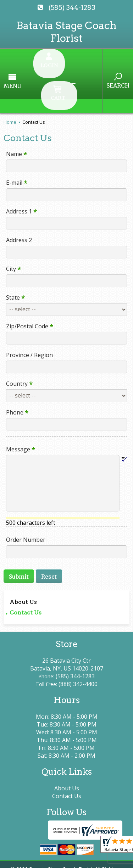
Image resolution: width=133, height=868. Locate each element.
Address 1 (19, 171)
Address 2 (16, 200)
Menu (26, 66)
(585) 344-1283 (72, 8)
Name (14, 113)
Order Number (23, 499)
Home (10, 82)
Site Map (93, 859)
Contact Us (26, 572)
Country (17, 343)
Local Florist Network (42, 859)
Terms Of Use (27, 851)
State (13, 257)
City (11, 228)
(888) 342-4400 (78, 644)
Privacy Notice (75, 851)
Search (105, 65)
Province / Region (27, 315)
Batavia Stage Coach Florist (66, 32)
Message (18, 409)
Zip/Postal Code (27, 286)
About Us (23, 561)
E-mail (14, 142)
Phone (15, 372)
